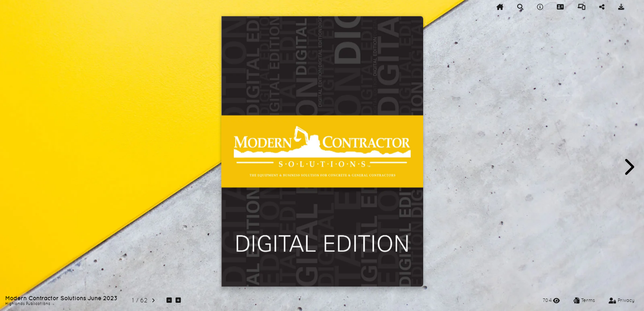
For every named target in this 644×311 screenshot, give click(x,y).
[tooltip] (500, 7)
